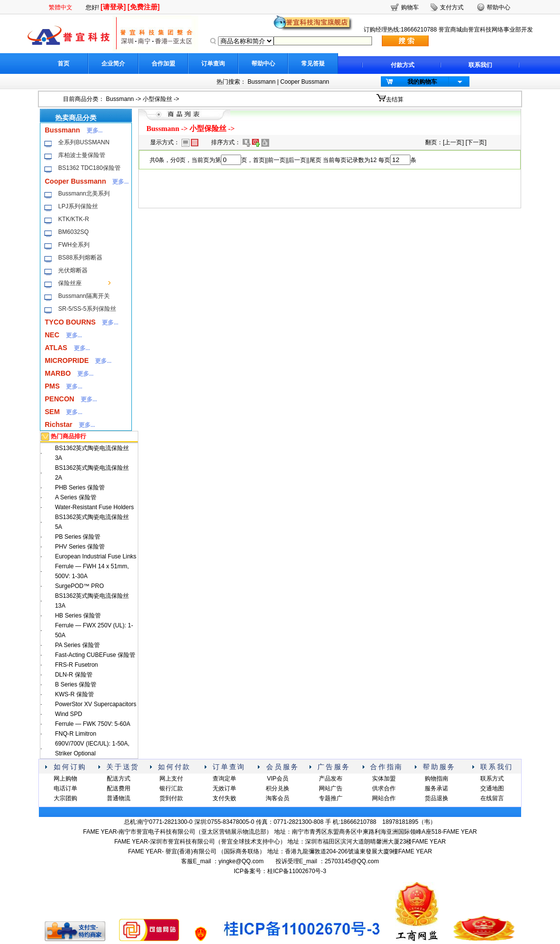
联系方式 (492, 779)
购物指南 (436, 779)
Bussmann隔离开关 (84, 296)
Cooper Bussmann (305, 82)
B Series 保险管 (76, 684)
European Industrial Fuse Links (96, 556)
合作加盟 (163, 64)
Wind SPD (69, 714)
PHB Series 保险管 (80, 488)
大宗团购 (65, 798)
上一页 (453, 142)
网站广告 (331, 788)
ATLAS (56, 348)
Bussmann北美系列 (84, 194)
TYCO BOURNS (70, 322)
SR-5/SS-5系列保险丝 (87, 309)
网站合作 (384, 798)
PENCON (60, 399)
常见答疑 (313, 64)
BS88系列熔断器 (80, 258)
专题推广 (331, 798)
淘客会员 (278, 798)
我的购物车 (422, 82)
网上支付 (171, 779)
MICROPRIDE (67, 360)
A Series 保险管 (76, 497)
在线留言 (492, 798)
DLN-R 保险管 (74, 675)
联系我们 (480, 65)
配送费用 (119, 788)
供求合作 (384, 788)
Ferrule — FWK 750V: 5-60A (93, 724)
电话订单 (65, 788)
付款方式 (403, 65)
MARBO (58, 373)
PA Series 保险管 (78, 645)
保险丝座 (70, 283)
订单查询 (213, 64)
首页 (63, 64)
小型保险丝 (157, 99)
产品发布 (331, 779)
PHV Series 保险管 (80, 547)
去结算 (395, 99)
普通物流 (119, 798)
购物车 (410, 7)
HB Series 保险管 (78, 616)
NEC (52, 335)
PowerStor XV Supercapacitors (96, 704)
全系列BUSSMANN (84, 142)
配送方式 (119, 779)
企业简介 (113, 64)
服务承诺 (436, 788)
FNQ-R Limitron (76, 734)
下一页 (476, 142)
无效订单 (224, 788)
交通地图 (492, 788)
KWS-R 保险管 (75, 694)
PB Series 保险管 (78, 537)
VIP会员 (277, 779)
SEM (52, 412)
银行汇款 (171, 788)
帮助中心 (263, 64)
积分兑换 (278, 788)
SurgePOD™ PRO (79, 586)
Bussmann (262, 82)
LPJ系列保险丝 (78, 206)
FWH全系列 (74, 245)
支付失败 (224, 798)
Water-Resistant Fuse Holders (94, 507)
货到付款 (171, 798)
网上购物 (65, 779)
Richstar (59, 424)
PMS (52, 386)
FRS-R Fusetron (77, 665)
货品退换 (436, 798)
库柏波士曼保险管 (82, 155)
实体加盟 (384, 779)
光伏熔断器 (73, 270)
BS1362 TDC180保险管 (89, 168)
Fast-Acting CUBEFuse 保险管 (95, 655)
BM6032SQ (73, 232)
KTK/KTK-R (74, 219)
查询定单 (224, 779)
